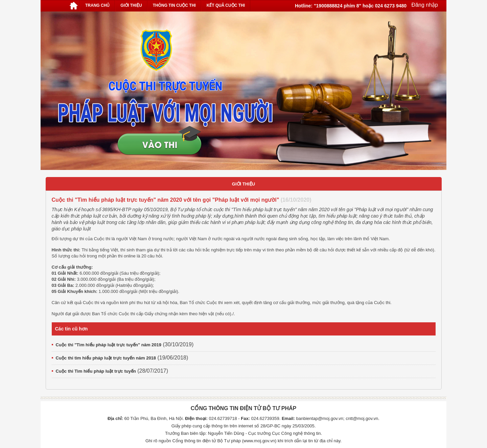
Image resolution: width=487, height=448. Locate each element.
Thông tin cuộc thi (174, 5)
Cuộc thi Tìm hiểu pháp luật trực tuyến (96, 371)
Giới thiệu (131, 5)
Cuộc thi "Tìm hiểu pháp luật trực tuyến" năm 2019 (109, 345)
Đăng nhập (424, 5)
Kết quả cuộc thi (226, 5)
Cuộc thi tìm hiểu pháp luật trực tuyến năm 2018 (106, 358)
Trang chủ (97, 5)
